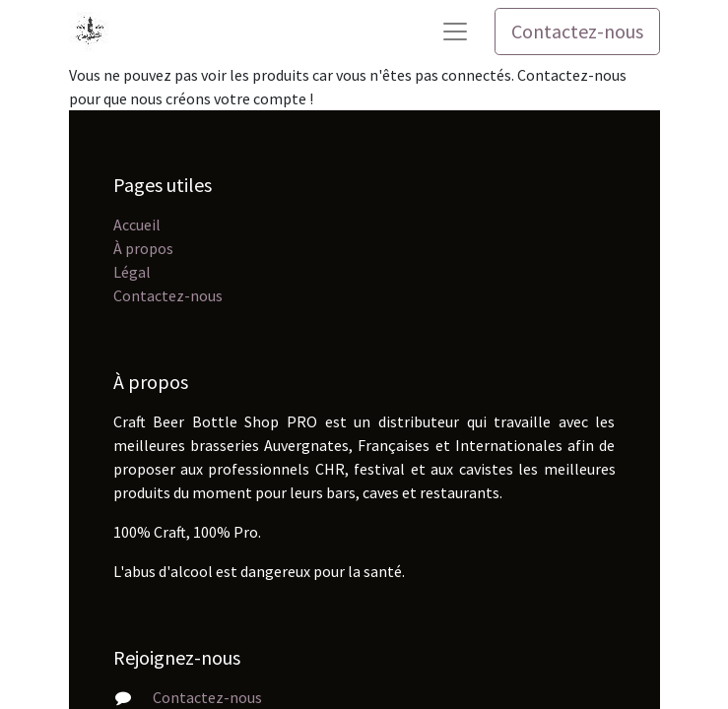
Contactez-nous (577, 31)
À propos (143, 248)
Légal (132, 272)
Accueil (137, 225)
